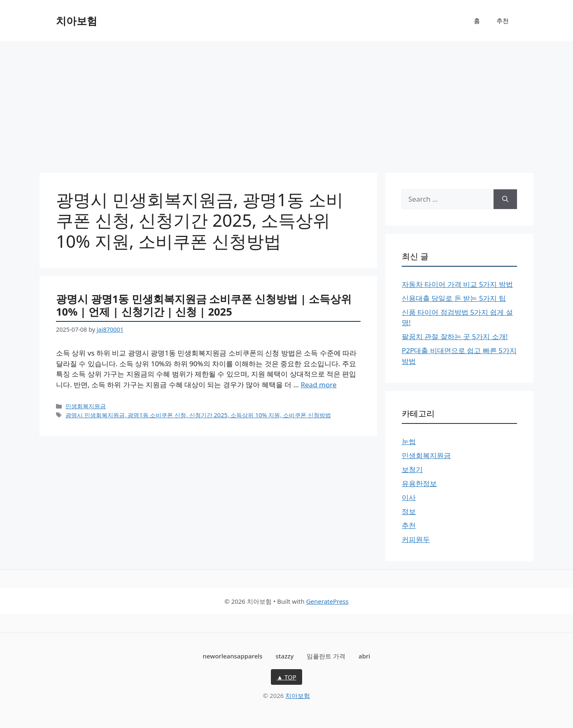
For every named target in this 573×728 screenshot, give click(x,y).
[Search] (505, 199)
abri (364, 656)
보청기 (412, 469)
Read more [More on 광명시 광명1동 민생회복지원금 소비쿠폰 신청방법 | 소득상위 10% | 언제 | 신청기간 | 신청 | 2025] (318, 385)
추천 (503, 21)
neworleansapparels (233, 656)
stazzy (285, 656)
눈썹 (409, 441)
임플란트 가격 (326, 656)
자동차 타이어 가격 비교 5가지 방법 (457, 284)
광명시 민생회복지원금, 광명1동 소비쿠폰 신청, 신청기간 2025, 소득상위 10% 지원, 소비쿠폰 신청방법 (198, 415)
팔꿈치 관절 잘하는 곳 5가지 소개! (455, 336)
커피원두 (416, 539)
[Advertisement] (286, 103)
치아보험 (77, 21)
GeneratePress (327, 601)
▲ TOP (286, 677)
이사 (409, 497)
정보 (409, 511)
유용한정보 (419, 483)
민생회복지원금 (86, 406)
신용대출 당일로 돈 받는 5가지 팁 (454, 298)
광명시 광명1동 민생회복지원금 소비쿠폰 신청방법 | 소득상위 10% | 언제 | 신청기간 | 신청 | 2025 (204, 305)
